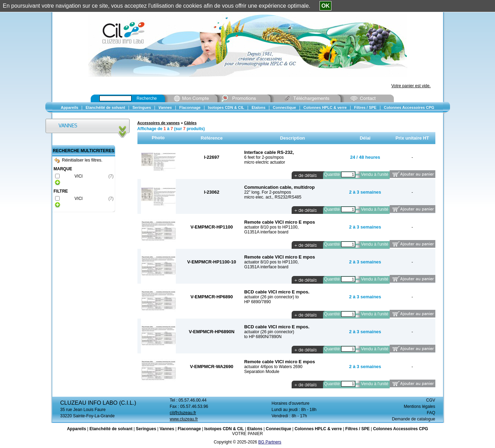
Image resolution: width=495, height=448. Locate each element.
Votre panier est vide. (411, 86)
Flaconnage (189, 429)
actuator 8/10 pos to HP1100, (271, 227)
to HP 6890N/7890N (263, 337)
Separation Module (262, 372)
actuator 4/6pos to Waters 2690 (273, 367)
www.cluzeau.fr (184, 419)
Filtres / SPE (358, 429)
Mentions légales (419, 406)
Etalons (255, 429)
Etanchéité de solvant (111, 429)
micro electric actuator (265, 162)
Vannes (167, 429)
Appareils (77, 429)
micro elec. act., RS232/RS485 (273, 197)
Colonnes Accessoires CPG (400, 429)
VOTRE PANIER (247, 434)
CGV (430, 400)
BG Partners (270, 442)
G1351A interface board (266, 232)
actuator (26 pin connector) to (272, 297)
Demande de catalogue (413, 419)
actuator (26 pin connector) (269, 332)
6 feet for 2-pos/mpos (264, 157)
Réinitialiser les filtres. (78, 160)
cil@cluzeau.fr (183, 413)
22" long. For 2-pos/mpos (268, 192)
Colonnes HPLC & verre (318, 429)
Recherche (147, 98)
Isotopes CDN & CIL (224, 429)
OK (325, 6)
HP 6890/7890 (258, 302)
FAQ (431, 413)
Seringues (146, 429)
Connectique (279, 429)
